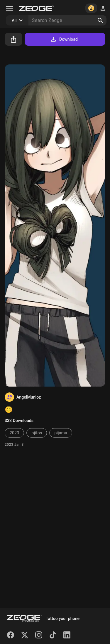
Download (64, 39)
